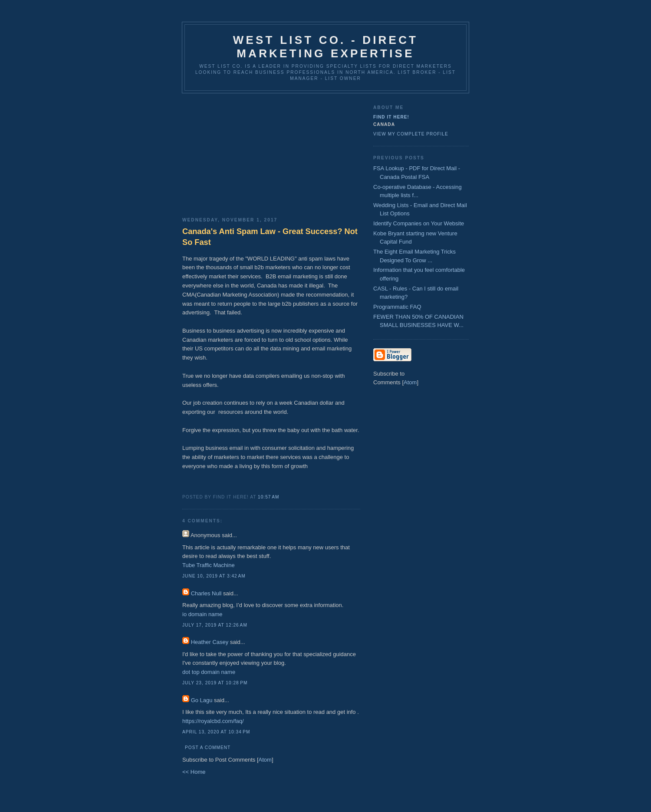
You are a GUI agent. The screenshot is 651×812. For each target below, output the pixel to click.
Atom (265, 760)
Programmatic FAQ (397, 307)
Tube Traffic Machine (209, 565)
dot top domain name (209, 672)
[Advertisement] (271, 152)
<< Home (194, 772)
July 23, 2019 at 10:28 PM (215, 683)
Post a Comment (208, 748)
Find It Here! (391, 117)
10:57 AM (268, 497)
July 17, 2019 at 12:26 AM (215, 625)
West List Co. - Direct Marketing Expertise (325, 47)
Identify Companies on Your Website (419, 223)
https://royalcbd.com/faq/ (213, 721)
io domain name (202, 614)
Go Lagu (202, 700)
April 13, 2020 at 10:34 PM (216, 732)
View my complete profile (411, 134)
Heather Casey (210, 642)
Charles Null (206, 593)
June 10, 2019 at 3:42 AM (214, 576)
